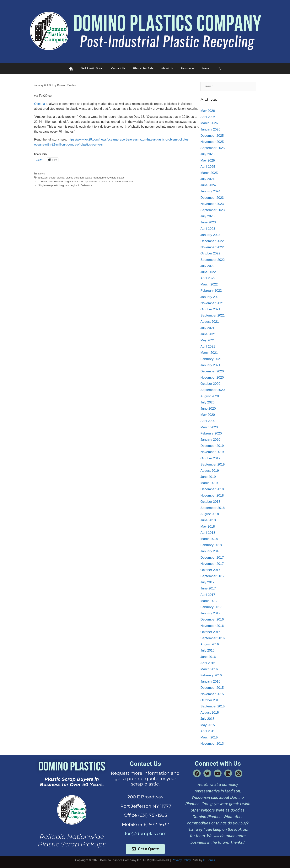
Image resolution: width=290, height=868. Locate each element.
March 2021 (209, 353)
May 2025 (208, 160)
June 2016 (208, 657)
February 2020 (211, 433)
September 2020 (213, 390)
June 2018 (208, 520)
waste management (97, 178)
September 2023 (213, 210)
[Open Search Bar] (219, 68)
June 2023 (208, 222)
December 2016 (212, 619)
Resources (188, 68)
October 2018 (210, 502)
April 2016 (208, 663)
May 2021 (208, 340)
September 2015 (213, 706)
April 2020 (208, 421)
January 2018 (210, 551)
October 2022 (210, 253)
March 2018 (209, 539)
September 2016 (213, 638)
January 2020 (210, 440)
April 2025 (208, 167)
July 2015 (208, 719)
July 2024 (208, 179)
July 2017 (208, 582)
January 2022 (210, 297)
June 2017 (208, 588)
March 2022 (209, 284)
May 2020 (208, 415)
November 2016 (212, 626)
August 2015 (210, 713)
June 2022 (208, 272)
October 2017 (210, 570)
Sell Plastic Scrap (92, 68)
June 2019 (208, 477)
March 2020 (209, 427)
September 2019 (213, 464)
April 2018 (208, 533)
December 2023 (212, 198)
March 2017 (209, 601)
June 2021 (208, 334)
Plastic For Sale (143, 68)
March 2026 (209, 123)
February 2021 (211, 359)
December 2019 (212, 446)
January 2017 (210, 613)
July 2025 (208, 154)
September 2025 (213, 148)
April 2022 (208, 278)
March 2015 (209, 737)
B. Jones (209, 860)
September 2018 (213, 508)
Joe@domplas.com (145, 833)
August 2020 (210, 396)
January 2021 (210, 365)
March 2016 (209, 669)
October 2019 (210, 458)
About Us (167, 68)
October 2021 (210, 309)
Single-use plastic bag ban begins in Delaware (65, 185)
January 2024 (210, 191)
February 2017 (211, 607)
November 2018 (212, 495)
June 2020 (208, 409)
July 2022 (208, 266)
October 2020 (210, 384)
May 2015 (208, 725)
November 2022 (212, 247)
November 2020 (212, 378)
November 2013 (212, 744)
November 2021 (212, 303)
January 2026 (210, 129)
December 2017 (212, 558)
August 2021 (210, 322)
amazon (43, 178)
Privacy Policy (181, 860)
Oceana (40, 104)
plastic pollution (75, 178)
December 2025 (212, 136)
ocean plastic (57, 178)
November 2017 (212, 564)
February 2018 (211, 545)
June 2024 (208, 185)
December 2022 (212, 241)
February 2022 (211, 291)
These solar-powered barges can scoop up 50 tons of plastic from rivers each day (85, 181)
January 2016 (210, 682)
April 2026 (208, 117)
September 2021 (213, 315)
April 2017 (208, 595)
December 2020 (212, 371)
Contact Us (118, 68)
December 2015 (212, 688)
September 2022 (213, 260)
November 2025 (212, 142)
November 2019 (212, 452)
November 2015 (212, 694)
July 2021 (208, 328)
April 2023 (208, 229)
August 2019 (210, 471)
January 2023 (210, 235)
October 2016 (210, 632)
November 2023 (212, 204)
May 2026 (208, 111)
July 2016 (208, 650)
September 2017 (213, 576)
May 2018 (208, 527)
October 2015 (210, 700)
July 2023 (208, 216)
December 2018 (212, 489)
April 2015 (208, 731)
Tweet (38, 160)
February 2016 (211, 675)
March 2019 (209, 483)
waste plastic (117, 178)
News (206, 68)
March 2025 (209, 173)
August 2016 (210, 644)
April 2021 (208, 346)
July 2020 (208, 402)
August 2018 (210, 514)
